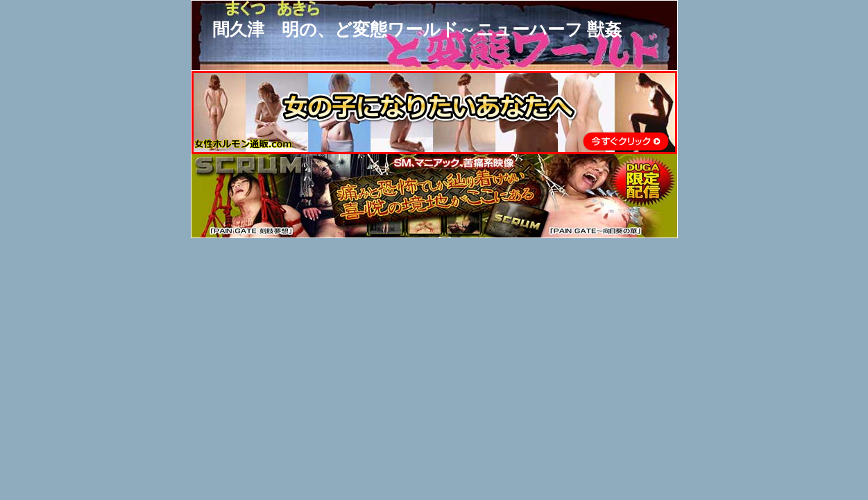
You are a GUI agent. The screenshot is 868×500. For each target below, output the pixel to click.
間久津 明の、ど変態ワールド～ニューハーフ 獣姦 (417, 29)
